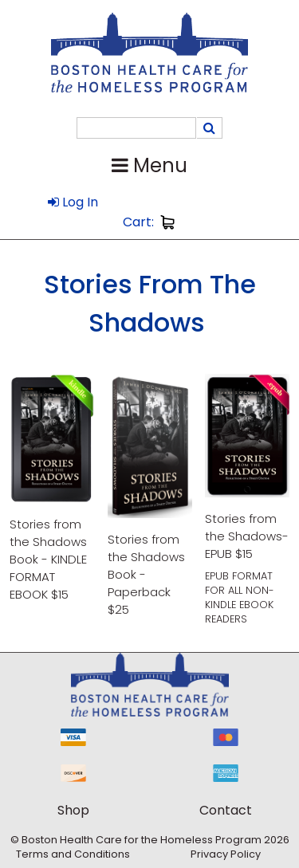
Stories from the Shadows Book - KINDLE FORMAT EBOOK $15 (48, 559)
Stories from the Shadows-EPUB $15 (247, 536)
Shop (73, 810)
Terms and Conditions (73, 854)
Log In (73, 202)
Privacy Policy (226, 854)
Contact (226, 810)
